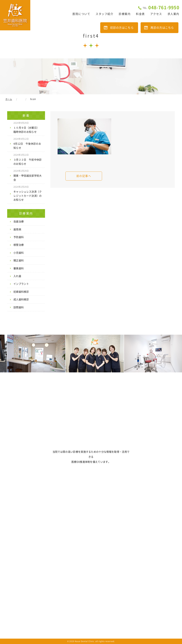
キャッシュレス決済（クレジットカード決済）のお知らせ (28, 193)
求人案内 (173, 14)
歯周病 (17, 229)
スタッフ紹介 (104, 14)
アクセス (156, 14)
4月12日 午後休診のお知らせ (27, 143)
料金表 (140, 14)
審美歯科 (19, 268)
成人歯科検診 (21, 299)
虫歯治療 (19, 221)
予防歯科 (19, 237)
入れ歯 (17, 276)
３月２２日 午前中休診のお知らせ (28, 159)
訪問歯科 (19, 307)
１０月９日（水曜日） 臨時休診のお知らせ (28, 127)
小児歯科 (19, 253)
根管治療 (19, 245)
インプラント (21, 284)
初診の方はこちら (122, 28)
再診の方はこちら (162, 28)
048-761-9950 (161, 8)
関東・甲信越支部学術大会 (28, 175)
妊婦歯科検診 (21, 292)
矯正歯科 (19, 260)
